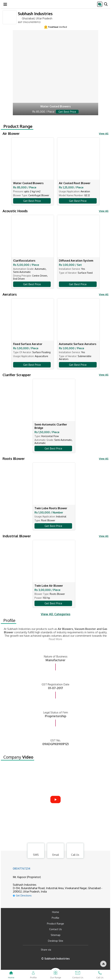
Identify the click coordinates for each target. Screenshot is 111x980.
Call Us (75, 851)
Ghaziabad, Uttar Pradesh (35, 18)
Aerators (10, 294)
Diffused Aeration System (76, 261)
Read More (55, 639)
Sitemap (56, 935)
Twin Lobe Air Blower (49, 586)
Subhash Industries (35, 14)
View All (104, 134)
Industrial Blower (17, 536)
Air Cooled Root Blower (75, 183)
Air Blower (11, 133)
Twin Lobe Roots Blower (51, 508)
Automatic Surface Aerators (78, 344)
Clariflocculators (24, 261)
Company (18, 757)
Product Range (18, 126)
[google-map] (60, 895)
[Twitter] (71, 950)
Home (56, 912)
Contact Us (55, 929)
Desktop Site (56, 941)
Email (55, 851)
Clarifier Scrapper (17, 375)
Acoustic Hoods (15, 211)
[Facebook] (56, 950)
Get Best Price (32, 201)
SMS (36, 851)
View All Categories (56, 614)
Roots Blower (14, 459)
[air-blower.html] (55, 73)
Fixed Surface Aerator (28, 344)
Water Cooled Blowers (28, 183)
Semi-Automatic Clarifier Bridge (51, 426)
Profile (9, 620)
